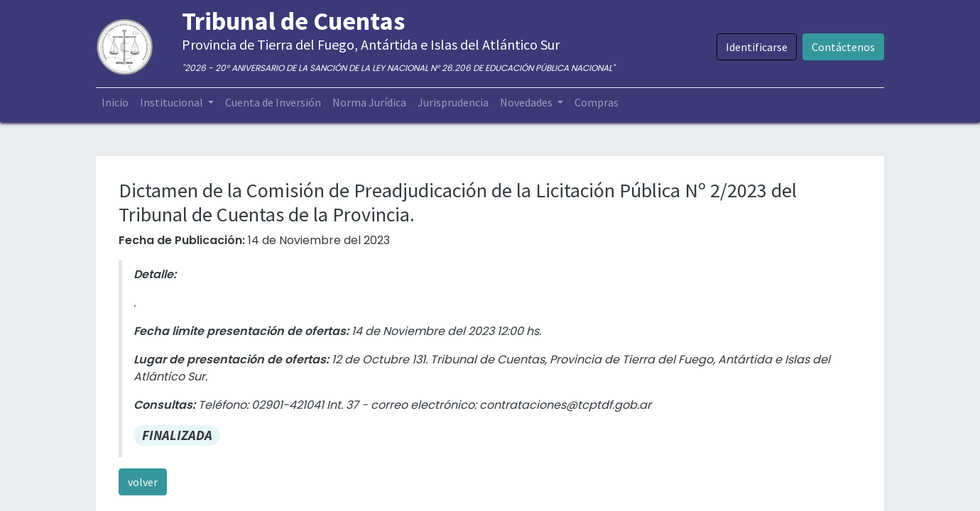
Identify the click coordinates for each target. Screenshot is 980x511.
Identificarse (757, 47)
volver (143, 482)
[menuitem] (115, 102)
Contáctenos (843, 47)
